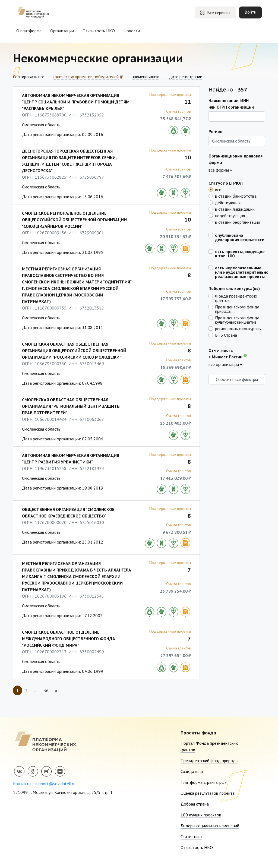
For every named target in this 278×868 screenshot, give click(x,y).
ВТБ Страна (226, 335)
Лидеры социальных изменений (210, 826)
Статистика (191, 837)
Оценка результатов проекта (208, 793)
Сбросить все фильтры (237, 379)
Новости (132, 31)
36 (46, 690)
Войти (250, 12)
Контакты (22, 784)
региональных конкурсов (238, 328)
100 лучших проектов (201, 815)
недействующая (230, 215)
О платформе (29, 31)
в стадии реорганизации (238, 222)
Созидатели (192, 771)
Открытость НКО (99, 31)
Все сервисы (215, 12)
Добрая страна (195, 804)
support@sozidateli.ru (55, 784)
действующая (228, 202)
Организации (62, 31)
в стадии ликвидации (235, 209)
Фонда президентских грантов (236, 298)
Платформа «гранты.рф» (204, 782)
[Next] (56, 690)
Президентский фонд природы (209, 760)
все (218, 189)
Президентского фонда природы (237, 309)
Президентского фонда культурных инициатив (237, 320)
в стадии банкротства (236, 196)
